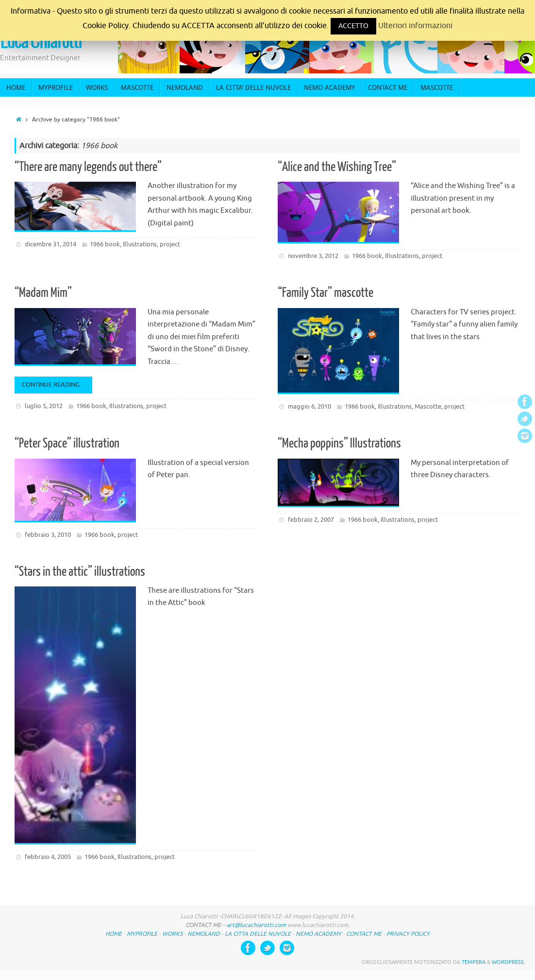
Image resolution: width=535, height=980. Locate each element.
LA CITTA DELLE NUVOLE (259, 934)
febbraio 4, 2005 (48, 857)
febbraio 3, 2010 (48, 535)
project (170, 244)
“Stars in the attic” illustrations (80, 572)
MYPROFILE (142, 934)
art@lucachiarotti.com (256, 925)
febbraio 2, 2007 (311, 520)
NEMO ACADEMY (318, 934)
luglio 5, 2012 (44, 406)
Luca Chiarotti (41, 42)
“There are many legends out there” (88, 167)
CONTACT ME (364, 934)
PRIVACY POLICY (408, 934)
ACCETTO (353, 26)
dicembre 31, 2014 (50, 244)
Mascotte (428, 406)
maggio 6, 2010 (309, 406)
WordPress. (509, 962)
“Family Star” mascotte (326, 293)
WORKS (172, 934)
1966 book (105, 244)
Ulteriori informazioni (415, 26)
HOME (114, 934)
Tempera (474, 962)
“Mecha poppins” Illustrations (339, 443)
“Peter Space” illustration (67, 443)
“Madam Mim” (43, 293)
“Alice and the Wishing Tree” (337, 167)
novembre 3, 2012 (313, 256)
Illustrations (140, 244)
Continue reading (55, 385)
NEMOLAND (204, 934)
